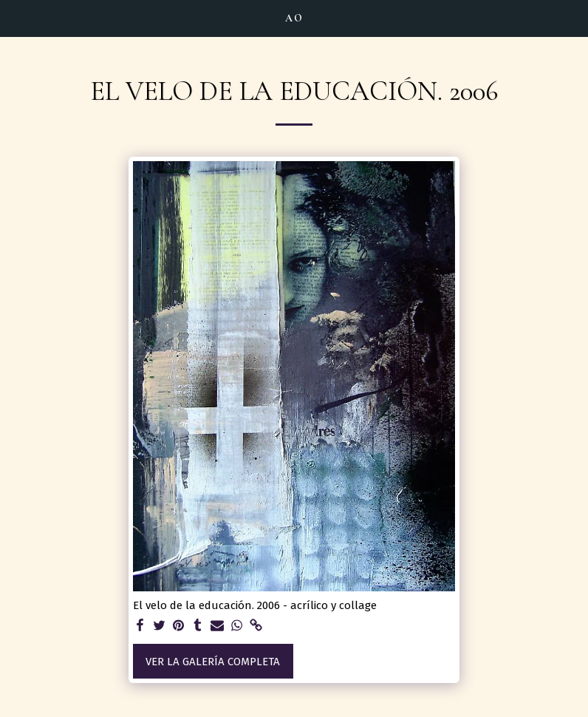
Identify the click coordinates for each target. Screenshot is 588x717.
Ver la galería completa (213, 662)
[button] (16, 18)
